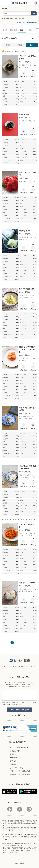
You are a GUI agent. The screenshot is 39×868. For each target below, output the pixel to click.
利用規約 (13, 758)
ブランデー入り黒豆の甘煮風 (27, 57)
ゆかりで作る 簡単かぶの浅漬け (27, 409)
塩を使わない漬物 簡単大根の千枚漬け (27, 467)
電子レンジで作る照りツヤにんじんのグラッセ (27, 349)
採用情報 (13, 764)
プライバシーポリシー (18, 768)
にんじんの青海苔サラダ (27, 526)
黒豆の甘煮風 (24, 114)
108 (23, 643)
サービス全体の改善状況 (19, 747)
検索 (34, 13)
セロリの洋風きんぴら (27, 289)
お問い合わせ (13, 686)
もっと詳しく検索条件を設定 (28, 22)
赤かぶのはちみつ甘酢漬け (27, 174)
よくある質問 (16, 715)
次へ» (28, 643)
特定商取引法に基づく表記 (20, 775)
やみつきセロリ (25, 231)
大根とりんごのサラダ (27, 583)
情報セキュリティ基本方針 (20, 771)
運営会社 (13, 761)
